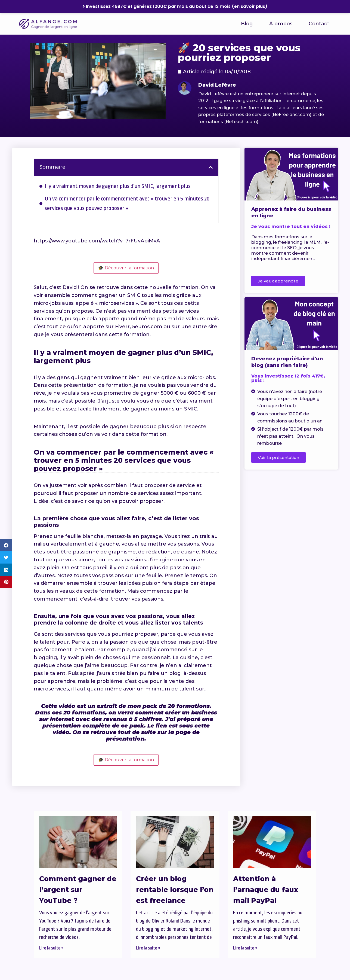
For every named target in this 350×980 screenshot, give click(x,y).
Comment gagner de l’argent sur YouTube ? (78, 890)
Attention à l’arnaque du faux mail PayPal (266, 890)
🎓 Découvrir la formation (126, 268)
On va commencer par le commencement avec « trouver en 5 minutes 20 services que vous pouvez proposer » (127, 203)
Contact (319, 24)
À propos (281, 24)
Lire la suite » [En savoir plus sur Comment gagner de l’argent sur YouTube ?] (51, 948)
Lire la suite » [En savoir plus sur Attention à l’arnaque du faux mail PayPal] (245, 948)
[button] (6, 545)
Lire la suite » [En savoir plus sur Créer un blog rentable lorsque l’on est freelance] (148, 948)
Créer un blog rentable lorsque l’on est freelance (175, 890)
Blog (247, 24)
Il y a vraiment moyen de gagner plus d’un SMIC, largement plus (118, 186)
